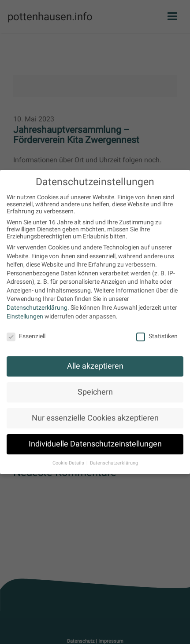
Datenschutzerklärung (37, 307)
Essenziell (26, 336)
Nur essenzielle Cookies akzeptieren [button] (95, 418)
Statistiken (157, 336)
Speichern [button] (95, 392)
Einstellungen (25, 316)
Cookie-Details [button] (69, 463)
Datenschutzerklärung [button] (114, 463)
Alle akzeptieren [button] (95, 366)
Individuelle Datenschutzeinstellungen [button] (95, 444)
